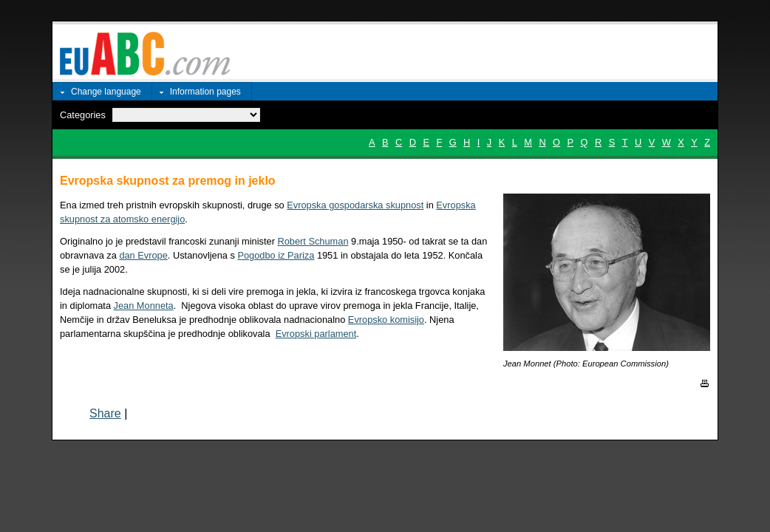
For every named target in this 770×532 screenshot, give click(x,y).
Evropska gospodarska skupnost (355, 205)
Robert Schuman (313, 241)
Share (105, 413)
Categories (83, 115)
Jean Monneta (144, 306)
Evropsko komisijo (386, 320)
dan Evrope (143, 255)
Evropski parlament (316, 334)
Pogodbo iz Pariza (276, 255)
